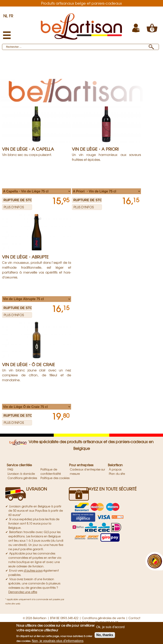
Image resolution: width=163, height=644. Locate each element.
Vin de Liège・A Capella (28, 149)
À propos (115, 469)
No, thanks (105, 635)
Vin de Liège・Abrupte (25, 257)
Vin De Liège (36, 72)
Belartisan (115, 465)
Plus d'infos (14, 207)
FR (11, 16)
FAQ (10, 469)
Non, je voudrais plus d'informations (58, 641)
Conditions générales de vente (103, 618)
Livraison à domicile (21, 474)
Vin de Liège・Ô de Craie (28, 364)
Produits (12, 61)
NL (5, 16)
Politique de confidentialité (51, 471)
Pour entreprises (81, 465)
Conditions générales (22, 478)
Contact (134, 618)
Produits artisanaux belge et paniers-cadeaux (81, 3)
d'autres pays (33, 570)
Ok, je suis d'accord (110, 627)
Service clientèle (19, 465)
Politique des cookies (55, 478)
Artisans (25, 67)
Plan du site (117, 474)
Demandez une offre (23, 592)
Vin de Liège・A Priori (95, 149)
